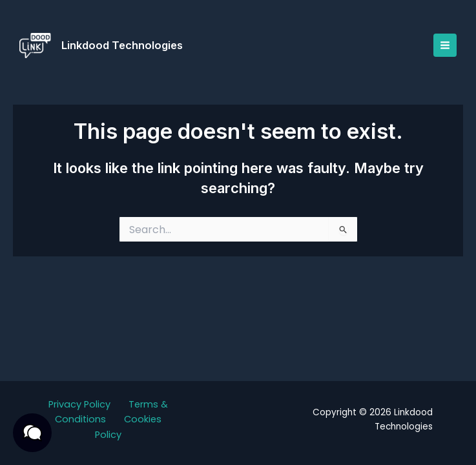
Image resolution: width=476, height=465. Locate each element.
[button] (32, 433)
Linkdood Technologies (123, 45)
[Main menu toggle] (444, 45)
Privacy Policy (79, 404)
